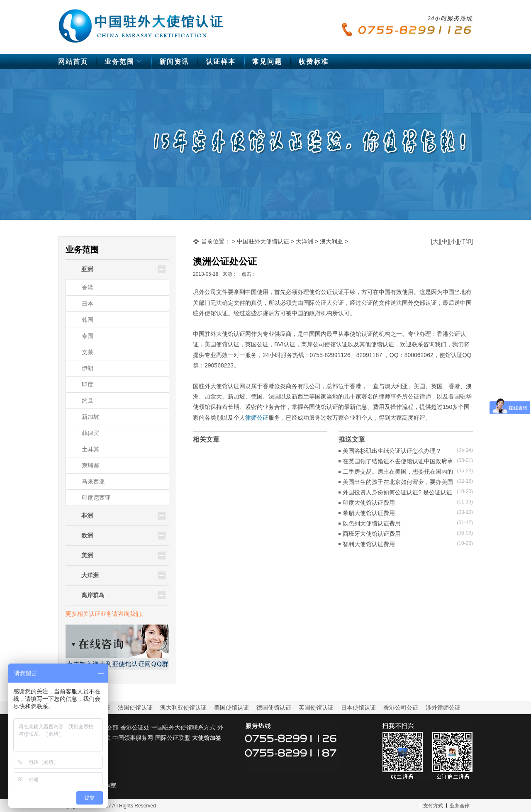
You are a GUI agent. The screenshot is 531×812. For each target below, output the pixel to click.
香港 (88, 287)
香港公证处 (135, 727)
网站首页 (73, 62)
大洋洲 (304, 241)
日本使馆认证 (358, 707)
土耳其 (90, 449)
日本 (88, 304)
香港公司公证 (401, 707)
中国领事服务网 (133, 738)
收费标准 (314, 62)
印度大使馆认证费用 (369, 503)
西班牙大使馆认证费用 (372, 534)
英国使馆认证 (316, 707)
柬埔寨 (90, 465)
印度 (88, 384)
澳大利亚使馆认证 (183, 707)
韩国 (88, 320)
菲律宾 (90, 433)
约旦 (88, 401)
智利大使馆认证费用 (369, 544)
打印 (465, 241)
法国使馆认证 (135, 707)
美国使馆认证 (231, 707)
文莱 (88, 352)
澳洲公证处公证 (225, 261)
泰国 (88, 336)
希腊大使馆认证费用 (369, 513)
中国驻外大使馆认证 (141, 22)
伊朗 (88, 368)
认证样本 (221, 62)
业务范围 (124, 64)
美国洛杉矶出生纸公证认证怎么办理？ (392, 451)
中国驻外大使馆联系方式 (183, 727)
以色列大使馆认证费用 (372, 523)
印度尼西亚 (96, 498)
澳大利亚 (331, 241)
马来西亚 (93, 481)
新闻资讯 (174, 62)
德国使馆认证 (274, 707)
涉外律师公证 (443, 707)
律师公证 (257, 418)
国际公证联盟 (173, 738)
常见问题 (267, 62)
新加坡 (90, 417)
